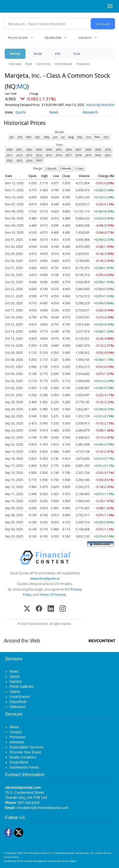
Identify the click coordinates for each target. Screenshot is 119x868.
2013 (29, 155)
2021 (108, 155)
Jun (55, 137)
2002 (29, 150)
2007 (78, 150)
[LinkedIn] (51, 609)
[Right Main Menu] (110, 6)
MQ (22, 86)
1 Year (79, 168)
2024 (29, 160)
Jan (12, 137)
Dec (106, 137)
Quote (21, 112)
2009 (98, 150)
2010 (108, 150)
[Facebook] (39, 609)
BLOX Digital (69, 861)
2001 (19, 150)
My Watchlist (53, 37)
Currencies (43, 64)
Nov (97, 137)
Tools (77, 54)
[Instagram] (63, 609)
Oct (88, 137)
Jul (63, 137)
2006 (69, 150)
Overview (15, 64)
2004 (49, 150)
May (47, 137)
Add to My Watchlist (100, 105)
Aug (71, 137)
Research (90, 112)
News (29, 64)
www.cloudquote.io (45, 578)
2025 (39, 160)
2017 (69, 155)
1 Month (51, 168)
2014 (39, 155)
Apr (38, 137)
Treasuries (83, 64)
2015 (49, 155)
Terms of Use (103, 853)
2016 (59, 155)
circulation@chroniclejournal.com (43, 808)
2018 (78, 155)
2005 (59, 150)
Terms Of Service (53, 594)
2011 (10, 155)
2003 (39, 150)
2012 (19, 155)
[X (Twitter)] (27, 609)
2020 (98, 155)
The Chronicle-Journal (35, 853)
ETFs (58, 54)
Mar (29, 137)
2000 (10, 150)
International (63, 64)
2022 (10, 160)
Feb (20, 137)
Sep (80, 137)
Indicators (85, 37)
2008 (88, 150)
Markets (15, 54)
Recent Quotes (18, 37)
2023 (19, 160)
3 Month (66, 168)
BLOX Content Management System (37, 861)
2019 (88, 155)
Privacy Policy (11, 857)
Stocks (38, 54)
